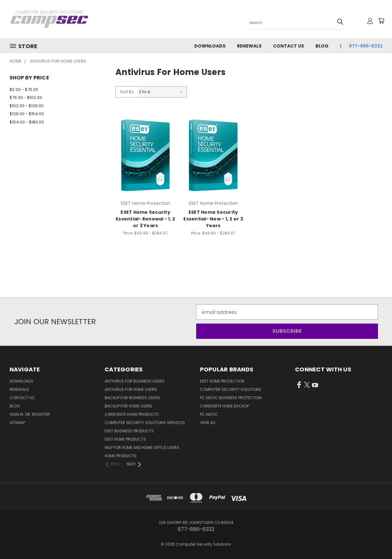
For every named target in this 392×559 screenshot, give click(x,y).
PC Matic (209, 414)
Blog (322, 46)
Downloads (210, 46)
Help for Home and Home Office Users (142, 447)
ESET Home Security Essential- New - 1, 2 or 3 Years (213, 219)
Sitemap (17, 423)
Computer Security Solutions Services (145, 423)
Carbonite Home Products (132, 414)
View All (208, 423)
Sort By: (127, 92)
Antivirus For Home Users (131, 389)
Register (41, 414)
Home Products (121, 456)
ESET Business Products (129, 431)
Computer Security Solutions (231, 389)
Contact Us (288, 46)
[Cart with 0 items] (381, 21)
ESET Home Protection (222, 381)
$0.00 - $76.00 (24, 89)
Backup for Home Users (129, 406)
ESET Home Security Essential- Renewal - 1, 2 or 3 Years (145, 219)
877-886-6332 (366, 46)
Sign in (17, 414)
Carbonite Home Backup (224, 406)
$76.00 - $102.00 (26, 97)
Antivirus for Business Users (135, 381)
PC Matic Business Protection (231, 398)
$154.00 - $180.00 (27, 122)
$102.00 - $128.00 (27, 106)
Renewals (249, 46)
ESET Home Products (125, 439)
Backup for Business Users (132, 398)
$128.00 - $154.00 (27, 114)
